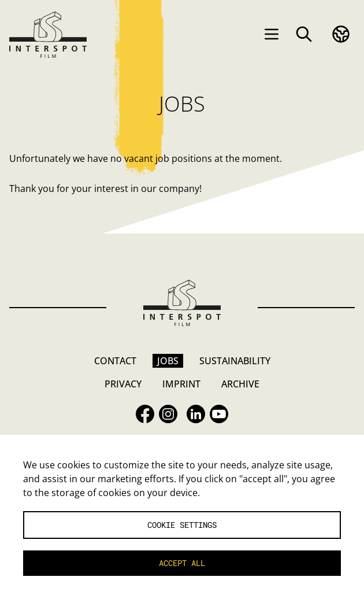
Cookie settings (182, 525)
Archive (240, 384)
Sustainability (235, 361)
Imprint (181, 384)
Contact (115, 361)
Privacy (123, 384)
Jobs (168, 361)
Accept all (182, 563)
